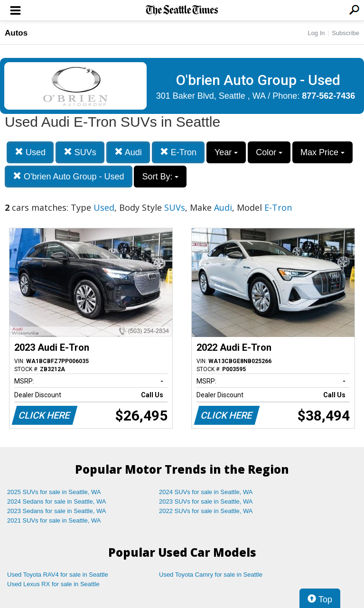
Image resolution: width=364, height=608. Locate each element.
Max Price (322, 152)
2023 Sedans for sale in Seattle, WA (56, 511)
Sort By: (160, 177)
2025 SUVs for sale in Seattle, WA (54, 492)
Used (30, 152)
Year (226, 152)
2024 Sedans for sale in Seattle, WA (56, 501)
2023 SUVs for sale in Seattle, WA (206, 501)
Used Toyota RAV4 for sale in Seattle (58, 575)
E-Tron (178, 152)
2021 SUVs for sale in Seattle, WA (54, 520)
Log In (316, 33)
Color (269, 152)
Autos (16, 33)
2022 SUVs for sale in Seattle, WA (206, 511)
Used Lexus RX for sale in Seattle (53, 584)
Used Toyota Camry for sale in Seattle (211, 575)
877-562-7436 (328, 96)
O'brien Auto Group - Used (69, 176)
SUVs (80, 152)
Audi (128, 152)
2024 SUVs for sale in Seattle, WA (206, 492)
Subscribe (345, 33)
